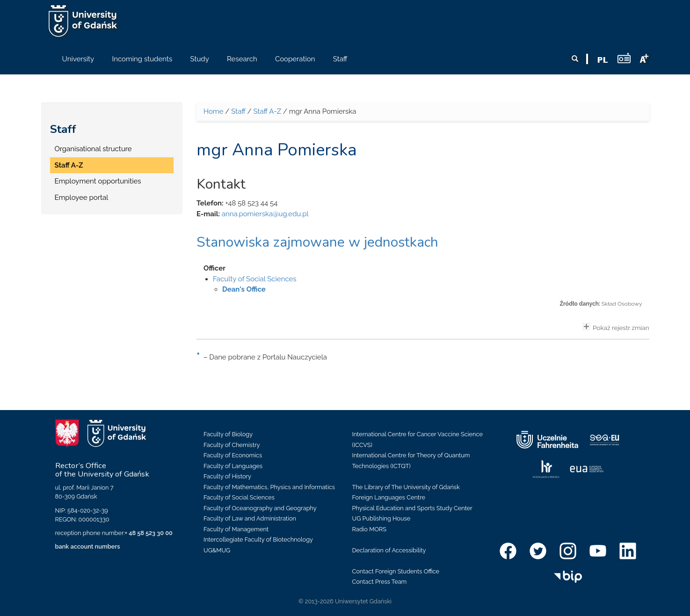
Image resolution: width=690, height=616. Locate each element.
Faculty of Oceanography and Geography (260, 508)
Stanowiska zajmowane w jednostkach (317, 242)
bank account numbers (88, 546)
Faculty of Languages (233, 466)
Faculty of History (227, 476)
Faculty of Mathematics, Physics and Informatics (269, 487)
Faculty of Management (236, 529)
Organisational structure (93, 149)
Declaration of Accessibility (389, 550)
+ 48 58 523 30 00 (149, 533)
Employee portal (82, 198)
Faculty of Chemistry (232, 445)
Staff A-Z (69, 165)
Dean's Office (244, 289)
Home (213, 111)
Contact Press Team (380, 582)
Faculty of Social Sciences (255, 279)
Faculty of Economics (233, 455)
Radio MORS (370, 529)
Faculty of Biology (228, 434)
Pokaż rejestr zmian (616, 327)
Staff (63, 129)
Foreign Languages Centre (389, 497)
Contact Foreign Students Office (396, 571)
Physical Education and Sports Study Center (412, 508)
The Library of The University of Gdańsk (406, 487)
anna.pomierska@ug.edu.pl (265, 214)
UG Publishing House (381, 518)
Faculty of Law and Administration (250, 518)
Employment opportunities (98, 181)
